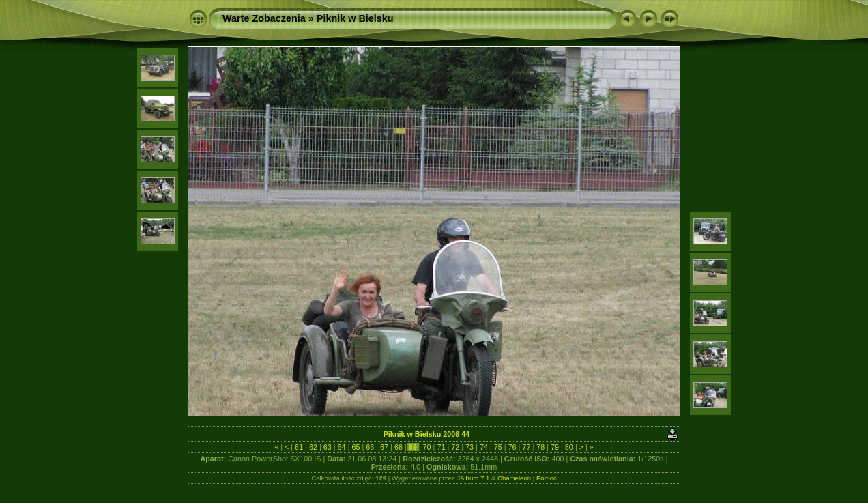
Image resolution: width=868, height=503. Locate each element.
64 (342, 447)
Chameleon (514, 478)
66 (370, 447)
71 (441, 447)
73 (469, 447)
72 (455, 447)
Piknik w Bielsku (355, 18)
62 (313, 447)
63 (328, 447)
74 (484, 447)
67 (384, 447)
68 (399, 447)
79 (555, 447)
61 (299, 447)
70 (427, 447)
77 (526, 447)
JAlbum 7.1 (473, 478)
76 (512, 447)
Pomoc (547, 478)
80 (569, 447)
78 (540, 447)
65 (356, 447)
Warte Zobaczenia (264, 18)
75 (498, 447)
